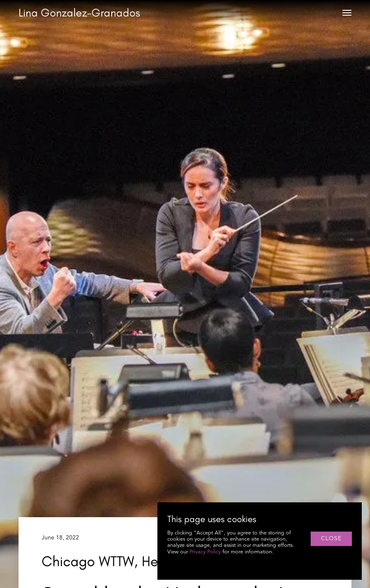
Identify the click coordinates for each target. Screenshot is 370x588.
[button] (347, 13)
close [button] (331, 539)
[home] (79, 13)
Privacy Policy (205, 552)
